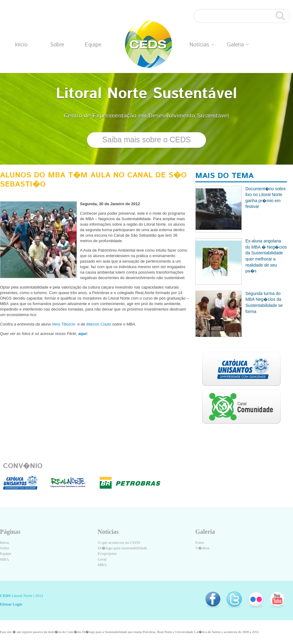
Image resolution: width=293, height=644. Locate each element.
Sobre (57, 45)
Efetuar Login (11, 604)
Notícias (202, 45)
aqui (83, 334)
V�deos (202, 548)
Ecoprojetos (107, 553)
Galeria (238, 45)
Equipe (93, 45)
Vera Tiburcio (63, 324)
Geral (102, 559)
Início (21, 45)
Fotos (200, 542)
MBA (5, 559)
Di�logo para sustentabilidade (122, 548)
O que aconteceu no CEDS (119, 542)
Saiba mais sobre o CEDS (146, 140)
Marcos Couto (99, 324)
